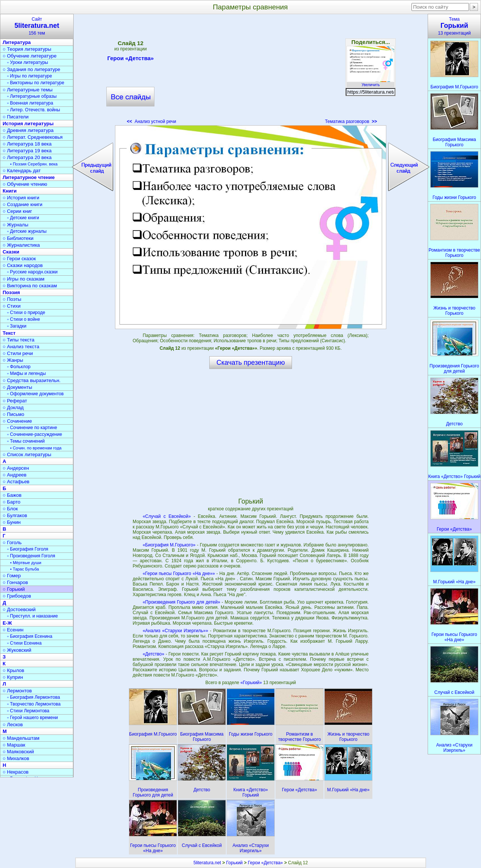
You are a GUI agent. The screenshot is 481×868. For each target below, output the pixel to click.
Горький (234, 863)
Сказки (11, 252)
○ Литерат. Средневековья (33, 137)
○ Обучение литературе (30, 56)
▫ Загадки (17, 326)
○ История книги (21, 198)
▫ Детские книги (23, 218)
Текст (9, 333)
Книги (10, 191)
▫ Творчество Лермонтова (34, 704)
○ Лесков (13, 725)
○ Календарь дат (22, 171)
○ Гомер (12, 576)
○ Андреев (15, 475)
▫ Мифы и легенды (26, 373)
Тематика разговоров (351, 121)
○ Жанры (13, 360)
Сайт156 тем (37, 26)
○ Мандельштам (21, 738)
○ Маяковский (18, 752)
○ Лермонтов (17, 691)
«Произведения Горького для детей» (182, 602)
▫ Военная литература (30, 103)
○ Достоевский (19, 609)
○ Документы (17, 387)
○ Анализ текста (21, 347)
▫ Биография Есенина (30, 636)
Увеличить (371, 83)
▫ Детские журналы (27, 231)
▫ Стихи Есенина (24, 643)
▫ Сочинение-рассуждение (35, 434)
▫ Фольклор (19, 367)
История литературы (28, 124)
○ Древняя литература (28, 130)
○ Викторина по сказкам (30, 286)
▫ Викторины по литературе (36, 83)
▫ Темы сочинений (26, 441)
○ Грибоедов (17, 596)
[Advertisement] (251, 71)
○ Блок (10, 509)
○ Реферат (15, 401)
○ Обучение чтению (25, 184)
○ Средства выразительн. (32, 380)
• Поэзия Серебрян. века (34, 164)
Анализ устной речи (152, 121)
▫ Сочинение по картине (32, 428)
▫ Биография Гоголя (28, 549)
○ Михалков (16, 758)
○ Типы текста (19, 340)
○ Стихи (12, 306)
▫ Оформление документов (35, 394)
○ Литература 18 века (27, 144)
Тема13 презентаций (454, 26)
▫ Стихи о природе (26, 313)
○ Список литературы (27, 454)
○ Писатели (16, 117)
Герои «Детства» (130, 59)
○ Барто (11, 502)
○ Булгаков (15, 515)
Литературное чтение (29, 177)
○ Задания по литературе (31, 69)
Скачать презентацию (251, 363)
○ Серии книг (17, 211)
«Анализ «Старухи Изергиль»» (175, 631)
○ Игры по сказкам (23, 279)
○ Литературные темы (28, 90)
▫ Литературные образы (32, 96)
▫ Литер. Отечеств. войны (34, 110)
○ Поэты (12, 299)
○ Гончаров (15, 582)
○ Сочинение (17, 421)
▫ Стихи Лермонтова (28, 711)
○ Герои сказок (19, 259)
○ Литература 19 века (27, 151)
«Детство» (154, 654)
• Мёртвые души (26, 563)
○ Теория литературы (27, 49)
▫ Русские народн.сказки (32, 272)
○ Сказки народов (23, 265)
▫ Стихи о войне (23, 319)
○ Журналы (15, 225)
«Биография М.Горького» (169, 545)
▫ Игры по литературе (29, 76)
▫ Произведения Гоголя (31, 556)
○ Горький (14, 589)
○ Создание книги (23, 204)
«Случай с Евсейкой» (167, 516)
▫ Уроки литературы (28, 62)
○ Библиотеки (18, 238)
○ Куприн (13, 677)
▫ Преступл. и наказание (33, 616)
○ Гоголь (12, 542)
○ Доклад (13, 407)
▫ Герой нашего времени (33, 718)
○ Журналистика (21, 245)
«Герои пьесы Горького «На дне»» (179, 574)
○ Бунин (12, 522)
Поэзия (11, 292)
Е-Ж (7, 623)
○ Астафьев (16, 482)
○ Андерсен (16, 468)
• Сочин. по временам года (36, 448)
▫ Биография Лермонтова (34, 697)
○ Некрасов (16, 772)
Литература (17, 42)
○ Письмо (14, 414)
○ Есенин (13, 630)
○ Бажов (12, 495)
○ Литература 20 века (27, 157)
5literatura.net (207, 863)
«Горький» (252, 683)
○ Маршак (14, 745)
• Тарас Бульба (25, 569)
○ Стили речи (18, 353)
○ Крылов (13, 670)
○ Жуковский (17, 650)
